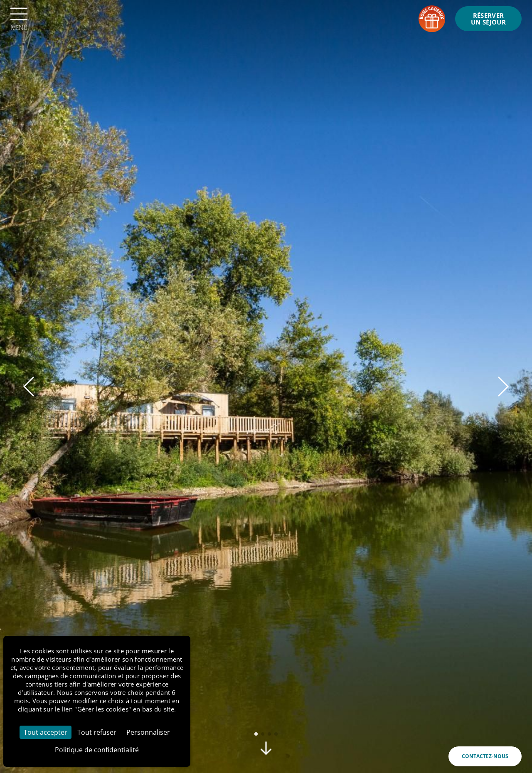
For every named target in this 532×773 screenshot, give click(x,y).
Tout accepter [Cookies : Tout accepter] (46, 732)
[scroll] (266, 751)
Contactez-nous (485, 756)
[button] (29, 386)
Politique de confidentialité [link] (97, 750)
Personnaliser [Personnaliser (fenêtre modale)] (148, 732)
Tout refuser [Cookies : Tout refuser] (97, 732)
